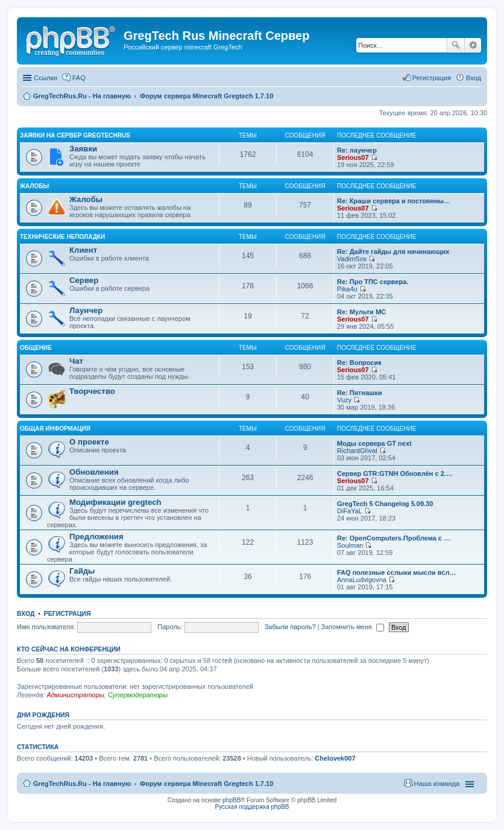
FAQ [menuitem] (79, 78)
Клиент (83, 250)
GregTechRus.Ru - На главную (82, 784)
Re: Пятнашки (360, 393)
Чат (76, 361)
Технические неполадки (62, 237)
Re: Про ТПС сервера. (373, 282)
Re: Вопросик (359, 363)
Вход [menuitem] (474, 78)
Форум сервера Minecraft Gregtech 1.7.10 (206, 784)
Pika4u (347, 289)
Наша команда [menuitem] (437, 784)
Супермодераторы (138, 695)
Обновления (94, 472)
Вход (26, 613)
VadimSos (352, 259)
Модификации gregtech (115, 502)
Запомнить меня (353, 627)
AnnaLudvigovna (362, 580)
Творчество (92, 391)
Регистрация (68, 613)
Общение (36, 348)
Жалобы (34, 186)
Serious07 (353, 157)
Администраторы (75, 695)
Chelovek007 (335, 758)
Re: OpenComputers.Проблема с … (394, 538)
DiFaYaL (350, 511)
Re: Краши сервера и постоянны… (394, 201)
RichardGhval (357, 451)
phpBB (232, 800)
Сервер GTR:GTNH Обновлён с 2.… (395, 474)
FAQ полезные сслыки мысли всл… (396, 572)
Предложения (96, 537)
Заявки (83, 149)
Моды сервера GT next (374, 443)
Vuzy (344, 400)
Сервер (84, 280)
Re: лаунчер (357, 150)
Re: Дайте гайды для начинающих (393, 252)
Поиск (456, 45)
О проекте (89, 442)
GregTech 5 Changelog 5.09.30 (385, 504)
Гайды (82, 571)
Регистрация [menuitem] (432, 78)
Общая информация (55, 429)
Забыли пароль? (290, 627)
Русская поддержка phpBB (252, 807)
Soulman (350, 545)
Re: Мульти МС (361, 312)
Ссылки (46, 78)
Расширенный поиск (473, 45)
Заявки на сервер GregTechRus (75, 135)
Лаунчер (86, 310)
